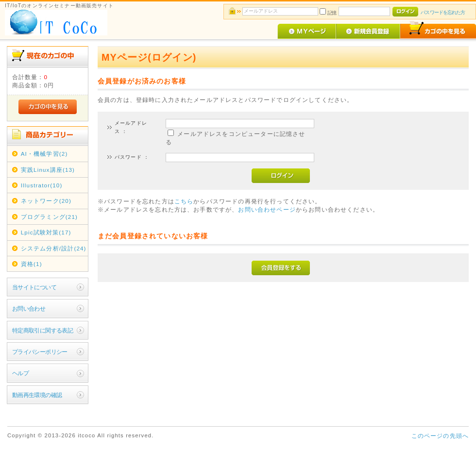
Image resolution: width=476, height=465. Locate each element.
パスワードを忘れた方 (443, 12)
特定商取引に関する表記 (43, 330)
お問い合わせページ (267, 209)
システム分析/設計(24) (54, 248)
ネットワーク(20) (46, 201)
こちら (184, 201)
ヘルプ (20, 373)
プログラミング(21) (49, 217)
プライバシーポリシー (40, 352)
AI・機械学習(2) (44, 154)
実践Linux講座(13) (48, 170)
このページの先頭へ (440, 436)
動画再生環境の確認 (37, 395)
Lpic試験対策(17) (46, 232)
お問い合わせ (29, 308)
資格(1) (32, 264)
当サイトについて (34, 287)
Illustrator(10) (42, 185)
